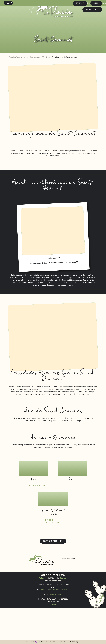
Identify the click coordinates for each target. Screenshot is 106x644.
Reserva (80, 3)
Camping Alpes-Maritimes (19, 57)
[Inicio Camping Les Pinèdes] (55, 10)
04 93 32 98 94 (92, 9)
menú (96, 3)
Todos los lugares (53, 541)
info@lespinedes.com (53, 581)
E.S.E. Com (43, 642)
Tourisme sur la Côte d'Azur (40, 57)
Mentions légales (75, 642)
